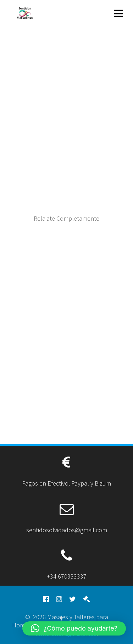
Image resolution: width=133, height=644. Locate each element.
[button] (74, 628)
